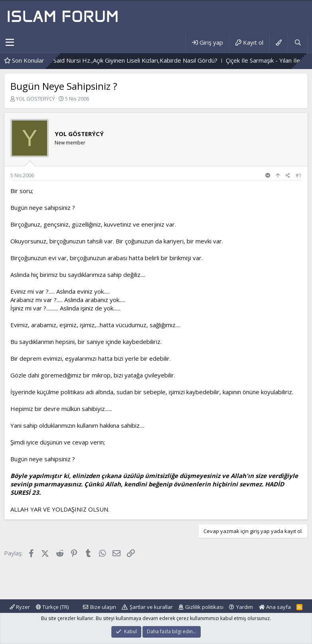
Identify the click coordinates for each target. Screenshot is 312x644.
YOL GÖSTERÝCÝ (36, 99)
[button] (10, 43)
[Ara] (298, 42)
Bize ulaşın (103, 607)
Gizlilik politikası (204, 607)
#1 (299, 175)
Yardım (245, 607)
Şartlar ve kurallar (151, 607)
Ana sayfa (275, 607)
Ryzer (20, 607)
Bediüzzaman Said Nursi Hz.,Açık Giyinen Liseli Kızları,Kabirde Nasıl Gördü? (125, 60)
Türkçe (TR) (52, 607)
